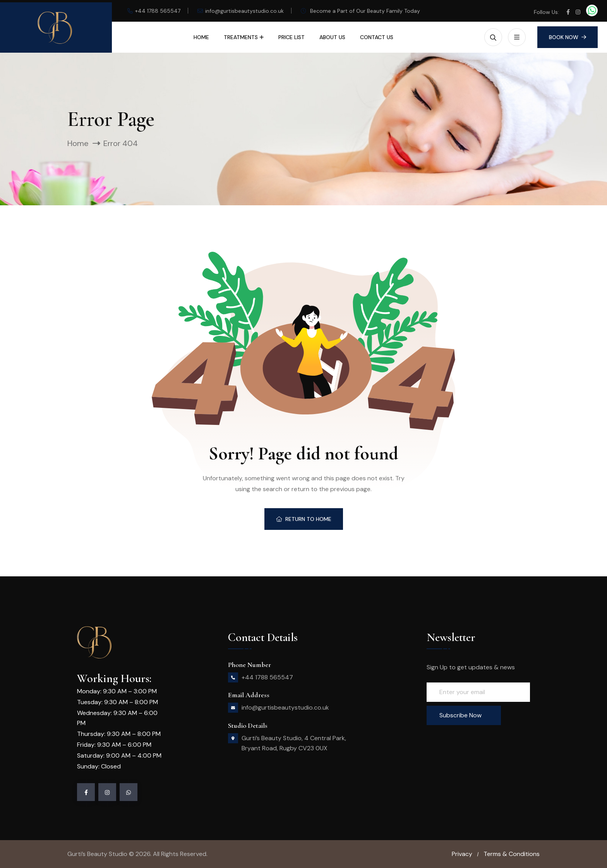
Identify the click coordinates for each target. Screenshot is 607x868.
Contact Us (377, 37)
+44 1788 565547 (158, 11)
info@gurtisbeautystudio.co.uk (244, 11)
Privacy (462, 854)
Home (201, 37)
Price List (291, 37)
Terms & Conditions (512, 854)
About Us (332, 37)
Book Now (568, 37)
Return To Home (304, 519)
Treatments (241, 37)
